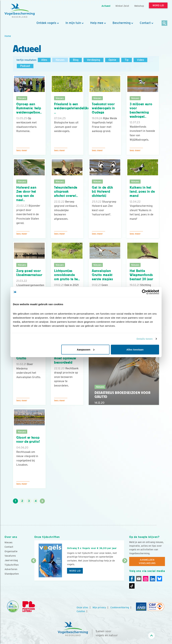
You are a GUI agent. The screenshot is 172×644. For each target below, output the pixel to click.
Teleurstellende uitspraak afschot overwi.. (66, 192)
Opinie (112, 60)
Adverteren (11, 569)
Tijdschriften (12, 565)
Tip (127, 60)
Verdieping (93, 60)
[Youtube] (139, 579)
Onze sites (82, 607)
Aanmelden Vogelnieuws (147, 561)
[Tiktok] (132, 586)
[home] (20, 11)
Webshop (139, 6)
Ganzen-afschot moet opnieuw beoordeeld (66, 358)
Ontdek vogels (46, 23)
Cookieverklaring (120, 607)
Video (140, 60)
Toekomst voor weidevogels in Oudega (103, 108)
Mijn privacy (99, 607)
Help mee (97, 23)
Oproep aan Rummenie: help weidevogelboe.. (29, 108)
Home (8, 36)
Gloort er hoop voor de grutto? (28, 440)
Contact (145, 23)
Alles (44, 60)
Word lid (75, 571)
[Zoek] (165, 23)
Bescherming (122, 23)
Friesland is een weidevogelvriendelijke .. (72, 108)
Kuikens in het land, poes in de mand (142, 192)
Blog (76, 60)
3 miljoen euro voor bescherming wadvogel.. (141, 110)
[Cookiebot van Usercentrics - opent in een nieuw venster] (144, 292)
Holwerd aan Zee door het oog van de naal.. (26, 194)
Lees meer (22, 150)
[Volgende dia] (125, 571)
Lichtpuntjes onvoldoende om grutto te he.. (67, 275)
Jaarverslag (11, 560)
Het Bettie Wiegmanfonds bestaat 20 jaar (141, 275)
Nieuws (60, 60)
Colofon (81, 611)
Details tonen (145, 339)
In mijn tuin (73, 23)
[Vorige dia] (34, 571)
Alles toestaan (135, 349)
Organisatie (11, 551)
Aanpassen (86, 349)
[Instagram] (146, 579)
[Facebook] (132, 579)
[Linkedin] (153, 579)
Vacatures (10, 556)
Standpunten (12, 574)
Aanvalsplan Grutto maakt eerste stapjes (102, 275)
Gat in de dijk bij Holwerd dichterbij (102, 192)
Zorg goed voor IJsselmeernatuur (29, 273)
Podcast (25, 66)
